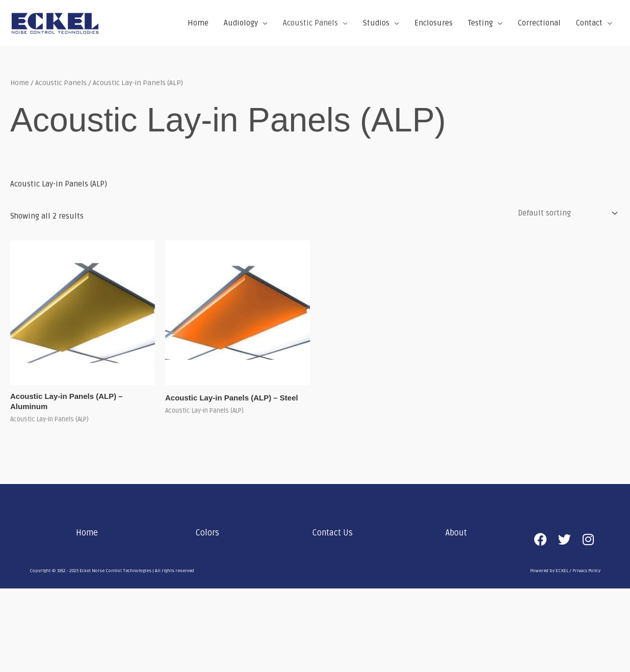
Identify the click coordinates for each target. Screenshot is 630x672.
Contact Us (333, 533)
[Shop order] (566, 213)
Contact (589, 23)
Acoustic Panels (310, 23)
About (456, 533)
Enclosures (434, 23)
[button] (89, 533)
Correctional (539, 23)
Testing (480, 23)
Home (198, 23)
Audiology (241, 23)
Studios (376, 23)
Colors (207, 533)
